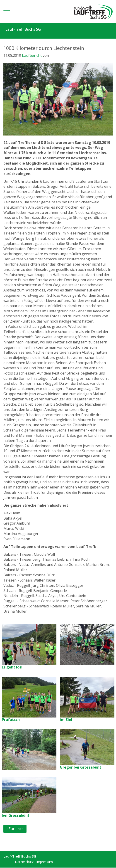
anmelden (9, 862)
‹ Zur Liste (15, 829)
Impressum (45, 862)
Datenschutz (24, 862)
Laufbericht (32, 55)
